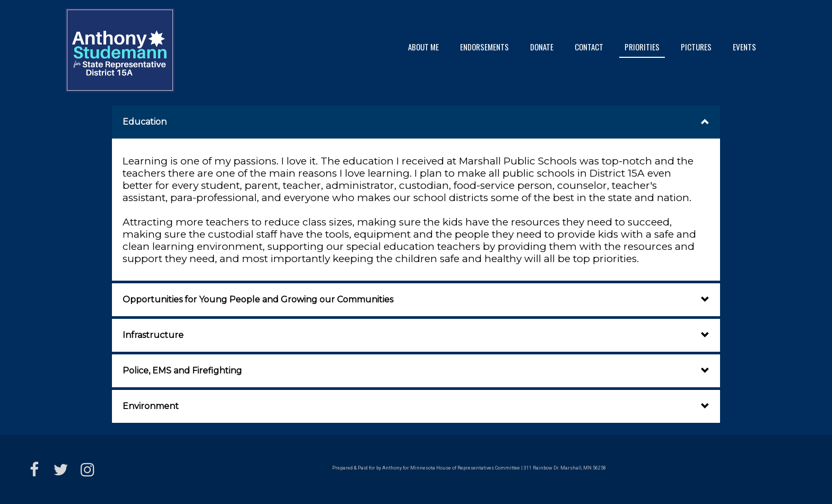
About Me (423, 47)
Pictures (696, 47)
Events (744, 47)
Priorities (642, 47)
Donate (542, 47)
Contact (589, 47)
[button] (416, 122)
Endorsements (484, 47)
